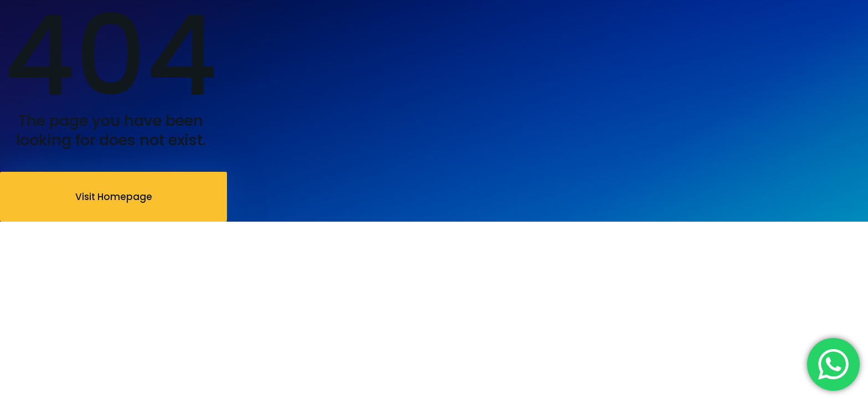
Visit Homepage (114, 197)
